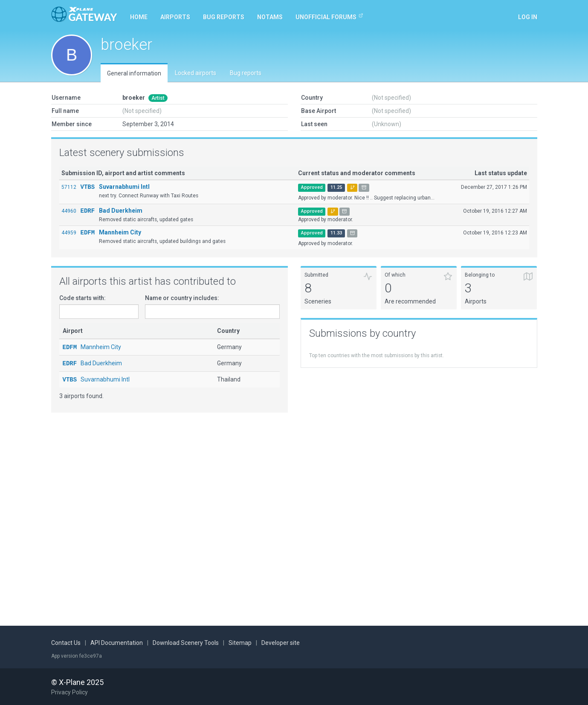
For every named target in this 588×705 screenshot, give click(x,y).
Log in (528, 17)
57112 (69, 187)
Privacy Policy (70, 692)
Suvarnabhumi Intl (124, 187)
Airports (175, 17)
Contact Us (66, 643)
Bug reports (224, 17)
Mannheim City (120, 232)
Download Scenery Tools (186, 643)
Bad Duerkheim (121, 211)
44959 (69, 233)
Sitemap (240, 643)
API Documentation (117, 643)
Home (139, 17)
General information (134, 73)
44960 (69, 211)
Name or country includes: (182, 298)
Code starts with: (83, 298)
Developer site (281, 643)
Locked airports (196, 73)
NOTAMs (270, 17)
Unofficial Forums (329, 17)
